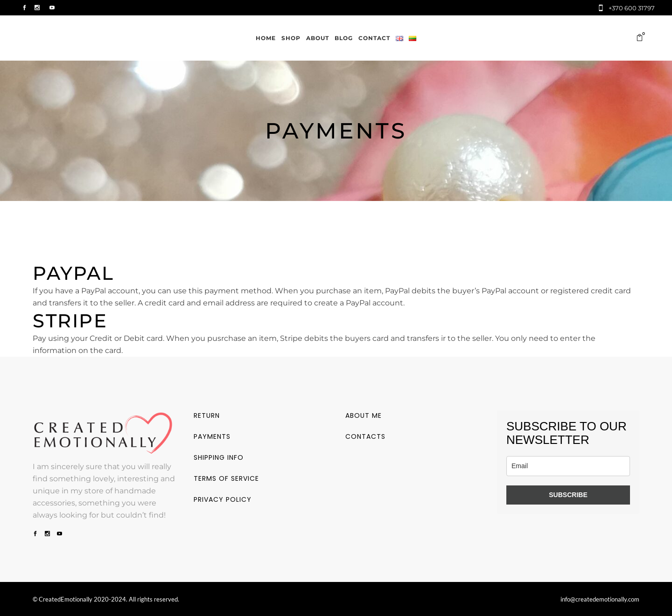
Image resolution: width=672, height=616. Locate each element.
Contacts (365, 436)
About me (364, 415)
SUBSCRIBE (568, 495)
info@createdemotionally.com (600, 599)
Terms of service (226, 478)
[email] (568, 466)
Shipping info (219, 457)
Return (207, 415)
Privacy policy (223, 499)
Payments (212, 436)
